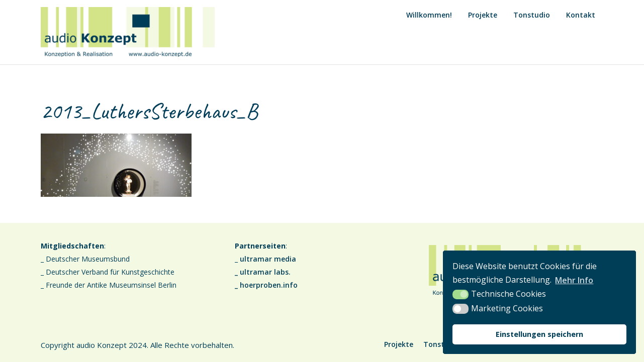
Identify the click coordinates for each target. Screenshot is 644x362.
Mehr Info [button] (574, 280)
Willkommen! (429, 15)
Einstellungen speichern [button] (539, 334)
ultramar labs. (265, 272)
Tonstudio (532, 15)
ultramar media (268, 259)
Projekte (483, 15)
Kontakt (581, 15)
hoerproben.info (269, 285)
